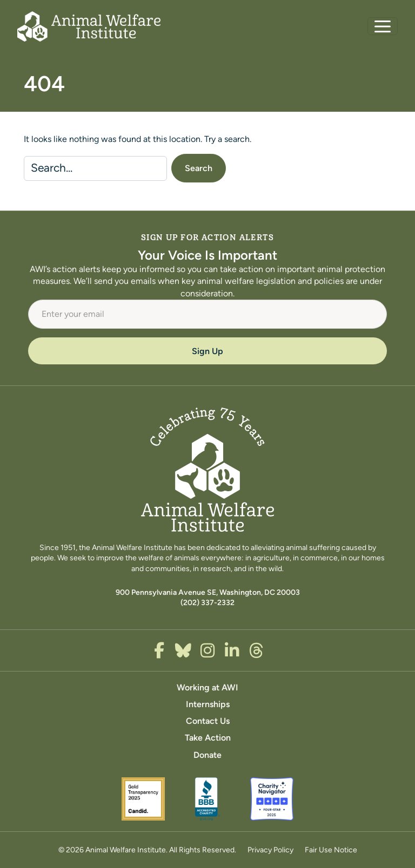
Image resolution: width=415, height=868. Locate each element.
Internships (208, 704)
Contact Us (208, 721)
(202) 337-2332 (207, 602)
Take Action (208, 738)
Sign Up (207, 351)
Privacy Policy (270, 850)
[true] (159, 651)
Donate (207, 755)
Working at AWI (207, 687)
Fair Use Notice (331, 850)
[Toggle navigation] (383, 26)
